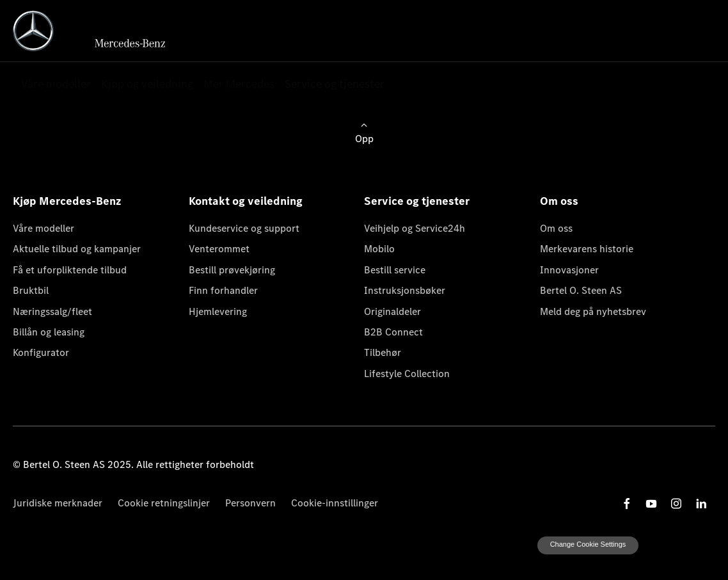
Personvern (250, 503)
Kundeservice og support (244, 228)
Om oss (556, 228)
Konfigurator (41, 352)
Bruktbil (31, 290)
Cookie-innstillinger (335, 503)
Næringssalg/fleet (52, 311)
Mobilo (379, 249)
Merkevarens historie (587, 249)
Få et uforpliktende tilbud (70, 270)
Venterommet (219, 249)
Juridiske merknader (58, 503)
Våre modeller (44, 228)
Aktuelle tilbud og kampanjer (77, 249)
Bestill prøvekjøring (232, 270)
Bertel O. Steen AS (581, 290)
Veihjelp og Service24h (415, 228)
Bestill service (395, 270)
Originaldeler (392, 311)
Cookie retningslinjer (164, 503)
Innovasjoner (569, 270)
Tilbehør (383, 352)
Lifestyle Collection (407, 374)
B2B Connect (393, 332)
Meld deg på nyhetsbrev (593, 311)
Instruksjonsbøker (405, 290)
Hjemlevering (218, 311)
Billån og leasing (49, 332)
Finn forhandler (223, 290)
